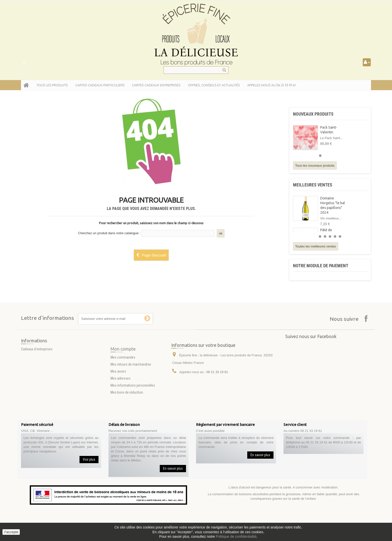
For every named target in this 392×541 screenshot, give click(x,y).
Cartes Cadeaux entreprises (156, 85)
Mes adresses (120, 394)
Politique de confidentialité (236, 536)
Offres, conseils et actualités (214, 85)
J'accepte (11, 532)
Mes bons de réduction (127, 408)
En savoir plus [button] (173, 468)
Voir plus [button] (89, 459)
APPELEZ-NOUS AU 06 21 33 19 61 (271, 85)
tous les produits (52, 85)
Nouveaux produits (313, 114)
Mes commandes (123, 373)
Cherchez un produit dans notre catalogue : (109, 233)
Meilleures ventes (313, 185)
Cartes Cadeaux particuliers (100, 85)
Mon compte (123, 364)
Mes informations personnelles (133, 401)
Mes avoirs (118, 387)
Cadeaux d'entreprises (37, 354)
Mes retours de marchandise (131, 380)
